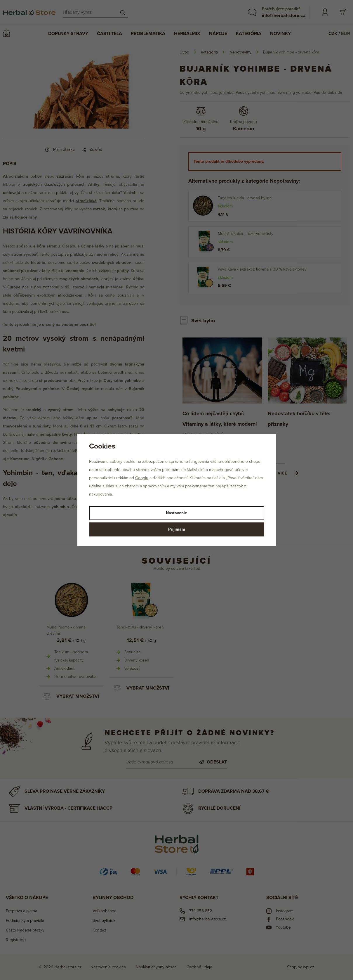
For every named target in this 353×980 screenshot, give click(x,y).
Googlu (142, 478)
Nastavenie (176, 513)
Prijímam (177, 529)
